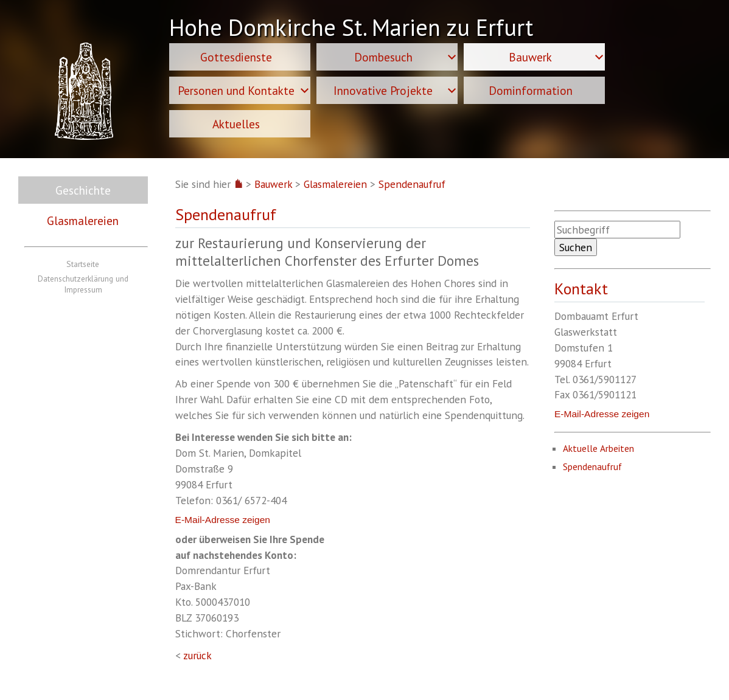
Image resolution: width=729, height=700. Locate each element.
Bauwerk (530, 57)
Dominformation (531, 90)
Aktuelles (236, 124)
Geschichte (83, 190)
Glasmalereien (83, 220)
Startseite (83, 264)
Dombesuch (383, 57)
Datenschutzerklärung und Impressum (83, 284)
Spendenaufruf (412, 184)
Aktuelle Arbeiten (598, 448)
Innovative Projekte (383, 90)
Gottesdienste (236, 57)
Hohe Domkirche (351, 29)
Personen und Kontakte (236, 90)
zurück (197, 655)
